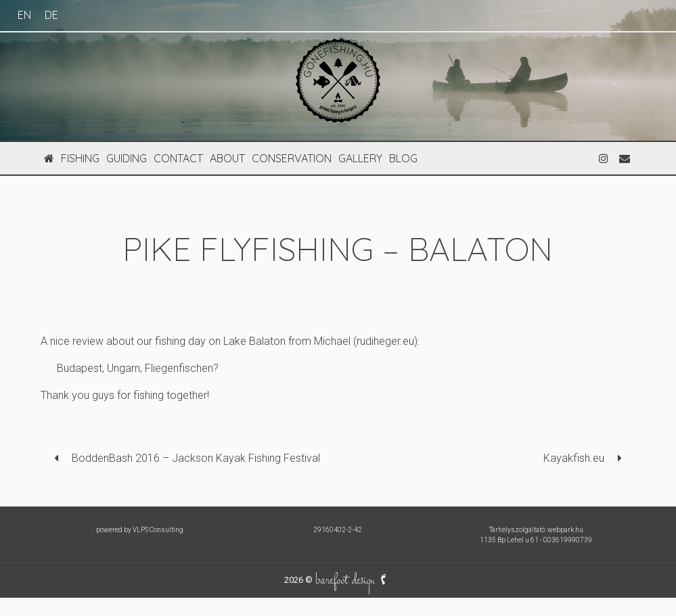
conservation (292, 158)
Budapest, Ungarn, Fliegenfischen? (138, 368)
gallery (360, 158)
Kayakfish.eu (574, 458)
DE (51, 15)
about (227, 158)
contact (178, 158)
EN (24, 15)
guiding (127, 158)
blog (403, 158)
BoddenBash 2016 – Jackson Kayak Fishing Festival (196, 458)
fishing (80, 158)
